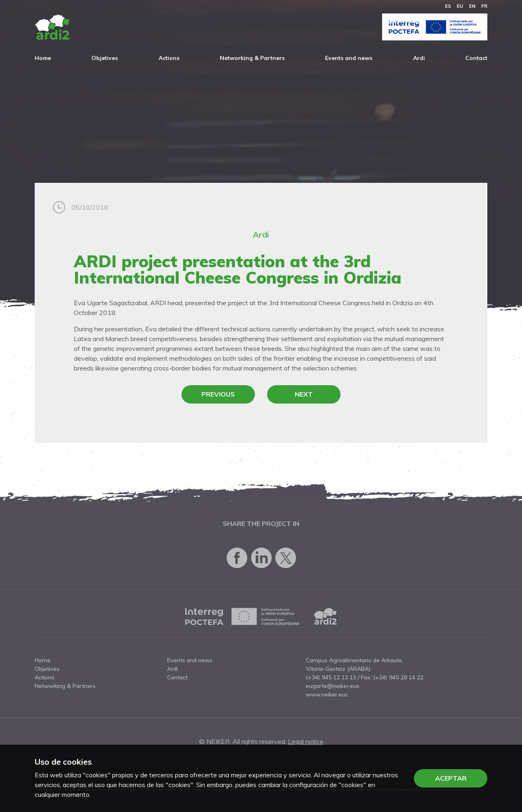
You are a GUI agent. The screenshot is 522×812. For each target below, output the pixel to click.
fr (484, 6)
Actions (169, 58)
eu (460, 6)
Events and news (349, 58)
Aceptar (451, 778)
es (448, 6)
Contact (476, 58)
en (472, 6)
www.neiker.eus (327, 694)
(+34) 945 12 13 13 (331, 677)
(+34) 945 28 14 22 (398, 677)
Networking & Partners (252, 58)
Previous (218, 394)
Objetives (105, 58)
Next (304, 394)
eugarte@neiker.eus (333, 686)
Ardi (419, 58)
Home (43, 58)
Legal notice (306, 741)
